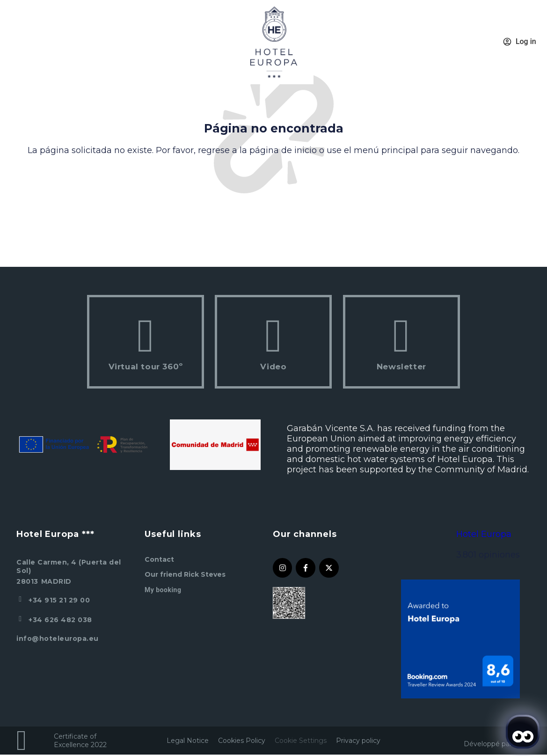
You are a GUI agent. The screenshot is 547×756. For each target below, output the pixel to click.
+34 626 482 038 (60, 620)
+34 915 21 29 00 (59, 600)
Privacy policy (358, 741)
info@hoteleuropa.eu (58, 639)
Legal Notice (188, 741)
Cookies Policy (242, 741)
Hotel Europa (484, 534)
